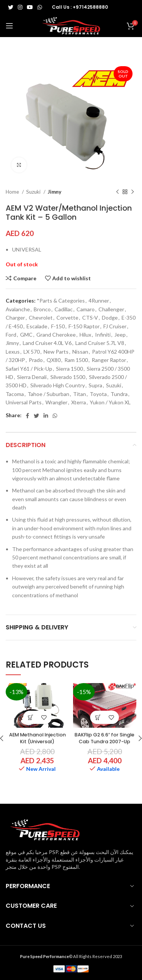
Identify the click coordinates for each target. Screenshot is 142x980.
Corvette (67, 318)
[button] (31, 717)
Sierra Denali (32, 377)
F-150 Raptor (84, 326)
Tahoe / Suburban (48, 394)
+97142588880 (90, 7)
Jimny (55, 192)
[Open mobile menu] (9, 26)
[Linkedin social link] (46, 416)
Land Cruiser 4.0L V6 (47, 343)
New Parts (56, 352)
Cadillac (64, 309)
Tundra (119, 394)
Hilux (85, 335)
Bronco (42, 309)
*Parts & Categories (61, 301)
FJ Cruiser (115, 326)
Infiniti (103, 335)
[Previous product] (117, 192)
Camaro (86, 309)
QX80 (54, 360)
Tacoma (15, 394)
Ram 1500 (76, 360)
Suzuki (34, 192)
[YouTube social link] (30, 7)
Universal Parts (24, 402)
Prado (36, 360)
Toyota (98, 394)
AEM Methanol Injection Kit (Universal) (37, 738)
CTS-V (90, 318)
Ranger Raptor (109, 360)
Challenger (111, 309)
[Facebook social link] (27, 416)
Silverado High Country (58, 385)
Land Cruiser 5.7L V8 (100, 343)
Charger (15, 318)
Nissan (80, 352)
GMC (26, 335)
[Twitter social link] (11, 7)
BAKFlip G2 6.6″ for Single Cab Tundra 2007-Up (105, 738)
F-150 (58, 326)
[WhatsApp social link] (40, 7)
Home (13, 192)
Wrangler (56, 402)
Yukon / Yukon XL (110, 402)
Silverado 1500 (68, 377)
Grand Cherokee (56, 335)
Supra (95, 385)
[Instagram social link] (20, 7)
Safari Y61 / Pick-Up (29, 369)
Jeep (120, 335)
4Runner (99, 301)
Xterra (79, 402)
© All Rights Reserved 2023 (71, 956)
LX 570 (32, 352)
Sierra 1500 (69, 369)
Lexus (13, 352)
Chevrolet (41, 318)
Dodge (110, 318)
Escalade (37, 326)
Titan (80, 394)
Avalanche (18, 309)
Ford (11, 335)
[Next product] (133, 192)
